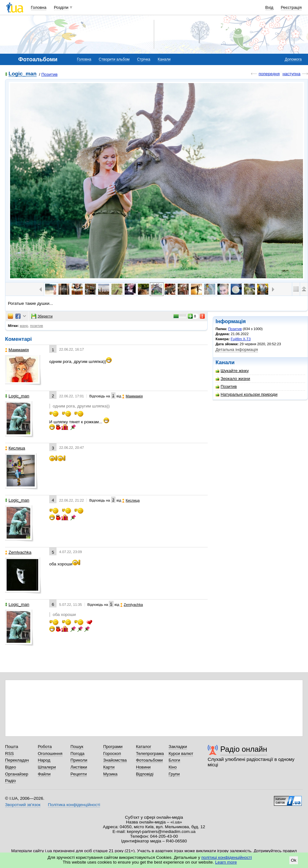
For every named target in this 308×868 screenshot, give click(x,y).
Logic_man (23, 74)
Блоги (174, 760)
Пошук (77, 747)
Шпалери (47, 767)
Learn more (226, 862)
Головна (39, 7)
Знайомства (115, 760)
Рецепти (79, 774)
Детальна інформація (237, 350)
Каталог (144, 747)
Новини (143, 767)
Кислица (15, 448)
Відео (11, 767)
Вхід (269, 7)
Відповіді (145, 774)
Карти (109, 767)
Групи (174, 774)
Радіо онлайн (244, 749)
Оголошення (50, 753)
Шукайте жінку (232, 371)
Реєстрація (291, 7)
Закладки (178, 747)
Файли (44, 774)
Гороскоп (112, 753)
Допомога (293, 59)
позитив (36, 326)
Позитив (49, 74)
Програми (113, 747)
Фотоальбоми (149, 760)
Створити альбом (114, 59)
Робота (45, 747)
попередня (269, 74)
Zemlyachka (18, 552)
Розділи (61, 7)
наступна (291, 74)
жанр (24, 326)
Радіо (10, 781)
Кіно (173, 767)
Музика (110, 774)
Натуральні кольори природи (246, 394)
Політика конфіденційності (74, 805)
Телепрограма (150, 753)
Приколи (79, 760)
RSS (9, 753)
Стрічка (144, 59)
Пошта (12, 747)
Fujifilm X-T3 (241, 339)
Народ (44, 760)
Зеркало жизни (233, 379)
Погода (77, 753)
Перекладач (17, 760)
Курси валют (181, 753)
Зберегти (42, 316)
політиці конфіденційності (227, 857)
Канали (164, 59)
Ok (294, 860)
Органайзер (17, 774)
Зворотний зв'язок (23, 805)
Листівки (79, 767)
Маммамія (17, 350)
